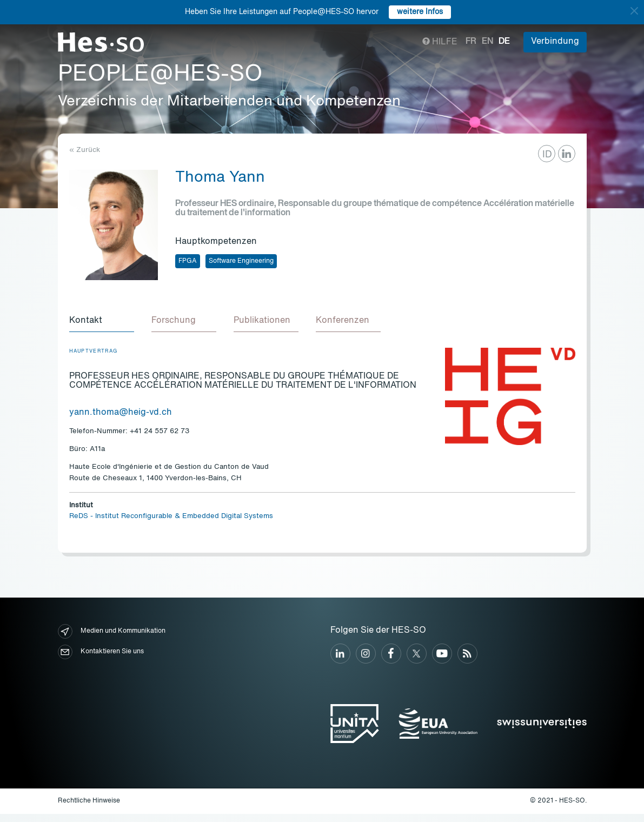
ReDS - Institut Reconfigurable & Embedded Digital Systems (171, 516)
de (504, 42)
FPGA (188, 261)
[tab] (102, 321)
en (487, 42)
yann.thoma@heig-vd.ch (121, 413)
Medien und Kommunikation (112, 631)
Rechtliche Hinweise (89, 801)
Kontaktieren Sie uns (101, 652)
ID (547, 155)
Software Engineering (241, 261)
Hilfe (440, 42)
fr (471, 42)
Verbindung (555, 42)
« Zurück (85, 150)
